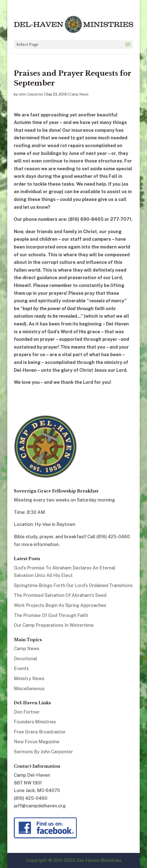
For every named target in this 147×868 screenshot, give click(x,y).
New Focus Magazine (37, 742)
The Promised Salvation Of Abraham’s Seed (60, 595)
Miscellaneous (29, 689)
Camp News (79, 94)
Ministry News (29, 678)
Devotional (25, 659)
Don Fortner (27, 712)
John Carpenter (31, 94)
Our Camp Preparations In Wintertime (54, 625)
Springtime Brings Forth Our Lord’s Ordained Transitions (73, 585)
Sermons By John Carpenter (43, 752)
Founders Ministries (35, 722)
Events (21, 668)
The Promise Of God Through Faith (51, 615)
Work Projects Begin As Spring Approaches (60, 605)
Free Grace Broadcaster (40, 732)
